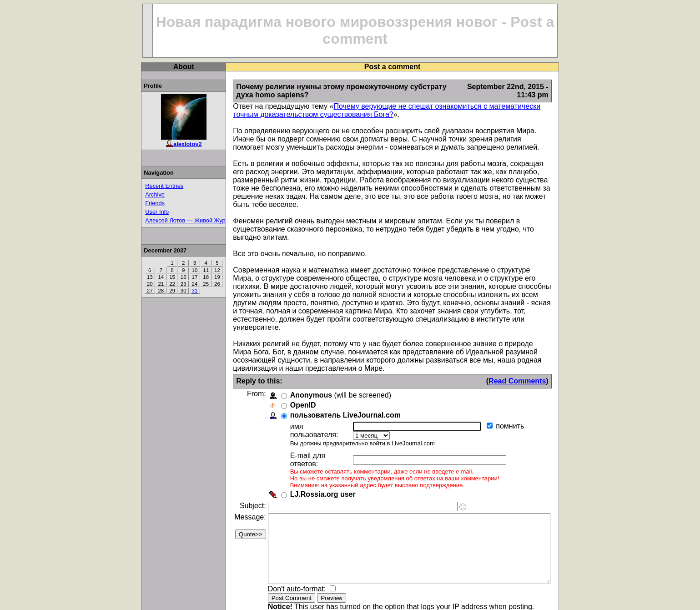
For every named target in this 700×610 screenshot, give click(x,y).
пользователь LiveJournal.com (328, 391)
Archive (138, 194)
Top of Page (146, 599)
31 (178, 291)
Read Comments (534, 356)
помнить (498, 401)
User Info (140, 212)
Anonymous (294, 371)
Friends (138, 203)
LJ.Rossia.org (551, 599)
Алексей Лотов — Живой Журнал (173, 220)
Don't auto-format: (281, 562)
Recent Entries (147, 186)
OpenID (286, 381)
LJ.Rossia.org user (306, 454)
